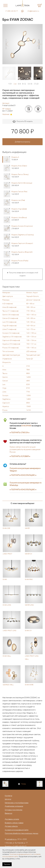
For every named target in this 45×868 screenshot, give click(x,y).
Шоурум (8, 799)
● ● (23, 475)
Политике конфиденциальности (21, 854)
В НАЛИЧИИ (26, 426)
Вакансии (9, 813)
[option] (22, 44)
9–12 (24, 84)
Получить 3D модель (22, 122)
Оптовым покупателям (14, 810)
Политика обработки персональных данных (22, 833)
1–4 (15, 84)
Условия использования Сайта (17, 830)
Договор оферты (11, 826)
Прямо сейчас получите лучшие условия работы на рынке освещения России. (25, 449)
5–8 (19, 84)
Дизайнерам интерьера (14, 806)
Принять (7, 864)
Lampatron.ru (12, 839)
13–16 (30, 84)
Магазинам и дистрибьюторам (17, 803)
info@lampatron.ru (33, 11)
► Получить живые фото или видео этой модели (22, 274)
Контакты (8, 796)
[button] (7, 44)
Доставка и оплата (12, 819)
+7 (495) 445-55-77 (12, 11)
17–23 (36, 84)
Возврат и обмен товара (14, 823)
